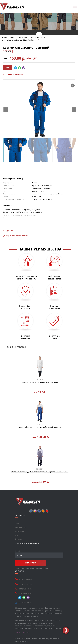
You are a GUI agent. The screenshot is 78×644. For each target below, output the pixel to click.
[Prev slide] (6, 110)
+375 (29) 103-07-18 (25, 584)
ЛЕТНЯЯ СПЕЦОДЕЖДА (36, 37)
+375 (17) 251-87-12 (25, 589)
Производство (20, 527)
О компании (19, 531)
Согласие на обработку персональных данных (32, 568)
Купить (8, 68)
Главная (5, 37)
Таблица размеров (13, 74)
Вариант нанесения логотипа (16, 236)
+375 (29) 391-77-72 (25, 594)
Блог (16, 535)
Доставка (9, 231)
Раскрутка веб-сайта (22, 632)
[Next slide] (74, 110)
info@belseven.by (25, 603)
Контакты (18, 539)
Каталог (18, 523)
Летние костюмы (9, 40)
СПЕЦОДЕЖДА (22, 37)
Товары (12, 37)
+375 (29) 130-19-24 (25, 579)
